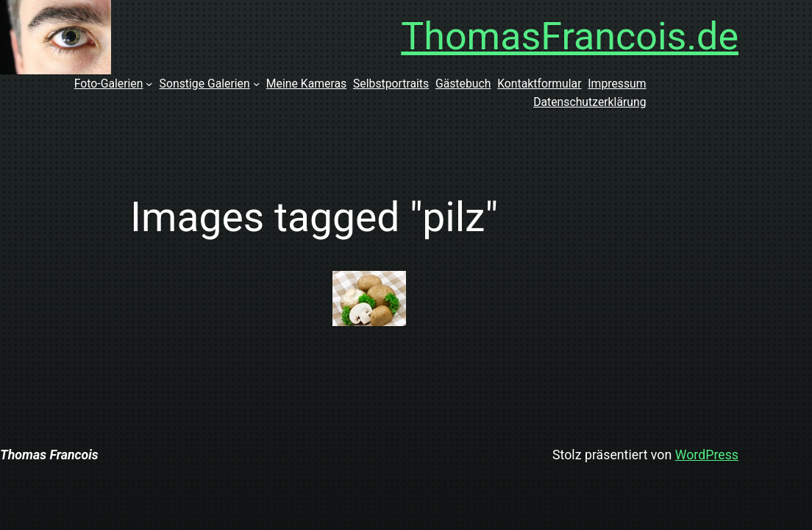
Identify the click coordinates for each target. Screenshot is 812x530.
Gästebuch (463, 84)
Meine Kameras (306, 84)
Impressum (617, 84)
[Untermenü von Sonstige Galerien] (256, 84)
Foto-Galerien (109, 84)
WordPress (707, 455)
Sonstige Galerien (205, 84)
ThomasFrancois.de (570, 36)
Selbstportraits (391, 84)
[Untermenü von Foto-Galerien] (149, 84)
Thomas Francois (49, 455)
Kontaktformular (539, 84)
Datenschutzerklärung (590, 102)
